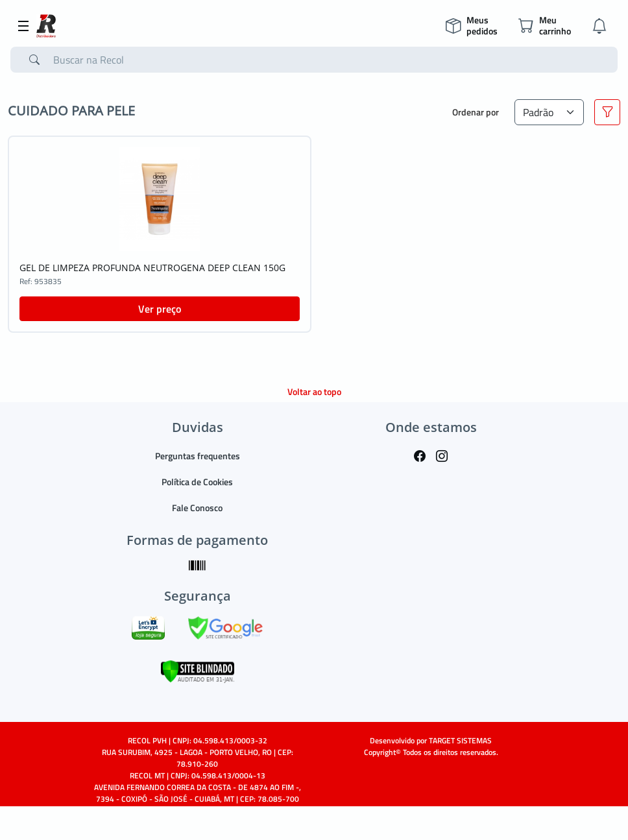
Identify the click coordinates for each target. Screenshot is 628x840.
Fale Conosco (197, 508)
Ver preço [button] (160, 309)
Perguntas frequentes (198, 456)
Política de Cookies (197, 482)
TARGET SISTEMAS (460, 740)
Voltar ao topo (314, 391)
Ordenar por (476, 112)
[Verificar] (198, 670)
